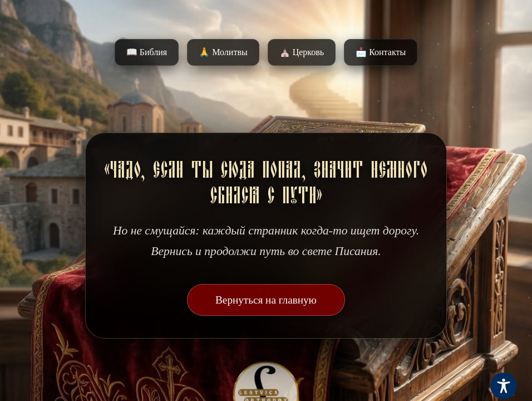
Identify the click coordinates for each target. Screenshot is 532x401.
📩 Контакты (381, 52)
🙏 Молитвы (223, 52)
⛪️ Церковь (302, 52)
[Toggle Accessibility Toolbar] (504, 386)
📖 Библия (147, 52)
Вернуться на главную (266, 300)
